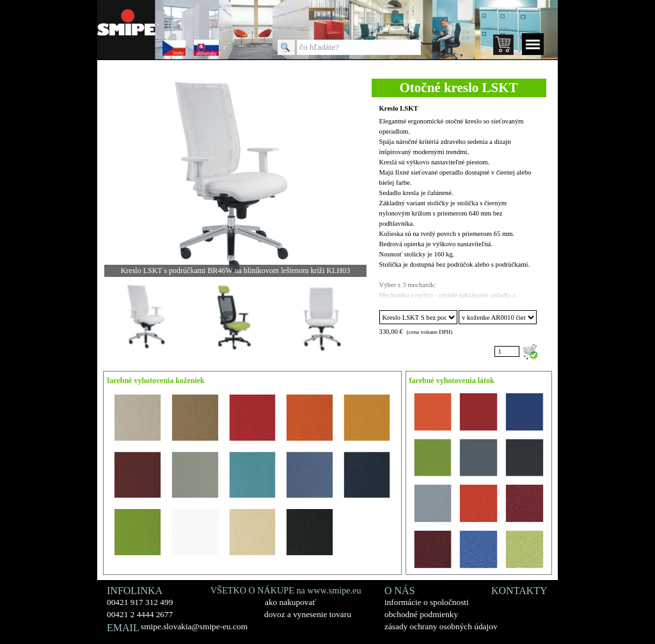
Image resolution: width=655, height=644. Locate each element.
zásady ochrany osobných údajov (441, 626)
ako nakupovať (290, 602)
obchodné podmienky (421, 614)
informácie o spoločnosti (427, 602)
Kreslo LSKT (399, 108)
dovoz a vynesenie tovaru (308, 614)
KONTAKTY (519, 591)
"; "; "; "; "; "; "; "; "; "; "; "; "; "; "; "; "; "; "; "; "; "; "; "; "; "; (498, 317)
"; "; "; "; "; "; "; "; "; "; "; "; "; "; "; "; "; (418, 317)
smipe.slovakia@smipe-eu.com (194, 626)
